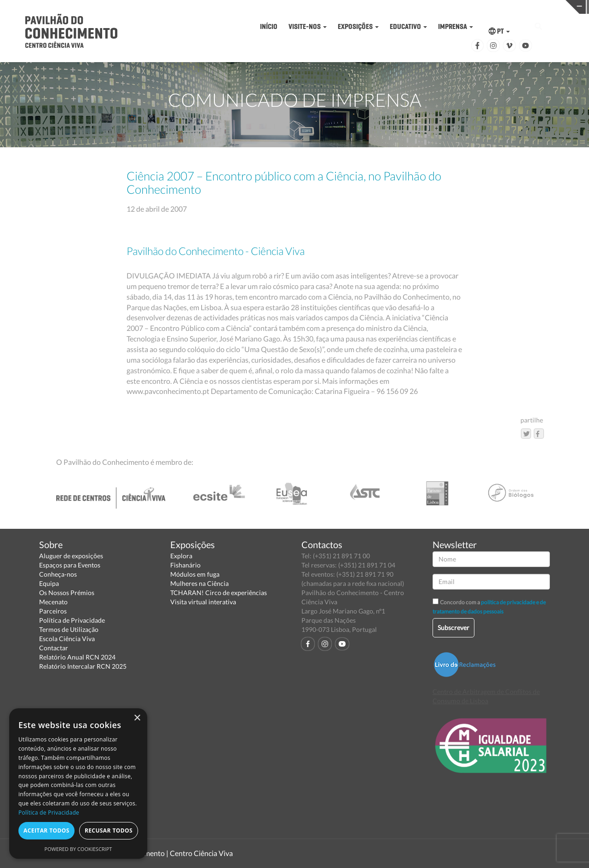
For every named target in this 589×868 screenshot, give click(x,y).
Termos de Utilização (69, 629)
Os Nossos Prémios (67, 593)
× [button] (137, 718)
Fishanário (185, 565)
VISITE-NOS (308, 26)
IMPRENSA (456, 26)
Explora (181, 556)
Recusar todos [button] (109, 830)
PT (499, 31)
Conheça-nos (58, 574)
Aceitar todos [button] (46, 830)
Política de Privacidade (72, 620)
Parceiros (53, 611)
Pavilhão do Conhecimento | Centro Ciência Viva (156, 853)
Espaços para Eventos (70, 565)
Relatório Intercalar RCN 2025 (83, 666)
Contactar (54, 648)
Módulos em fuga (195, 574)
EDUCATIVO (408, 26)
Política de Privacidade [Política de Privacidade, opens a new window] (49, 813)
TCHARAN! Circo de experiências (219, 593)
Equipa (49, 583)
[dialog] (78, 784)
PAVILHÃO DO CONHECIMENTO (285, 7)
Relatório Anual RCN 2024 (77, 657)
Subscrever (453, 628)
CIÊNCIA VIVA (413, 6)
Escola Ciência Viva (67, 639)
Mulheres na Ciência (199, 583)
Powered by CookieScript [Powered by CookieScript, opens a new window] (78, 849)
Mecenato (53, 602)
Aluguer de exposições (71, 556)
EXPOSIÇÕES (358, 26)
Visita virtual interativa (203, 602)
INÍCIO (269, 26)
